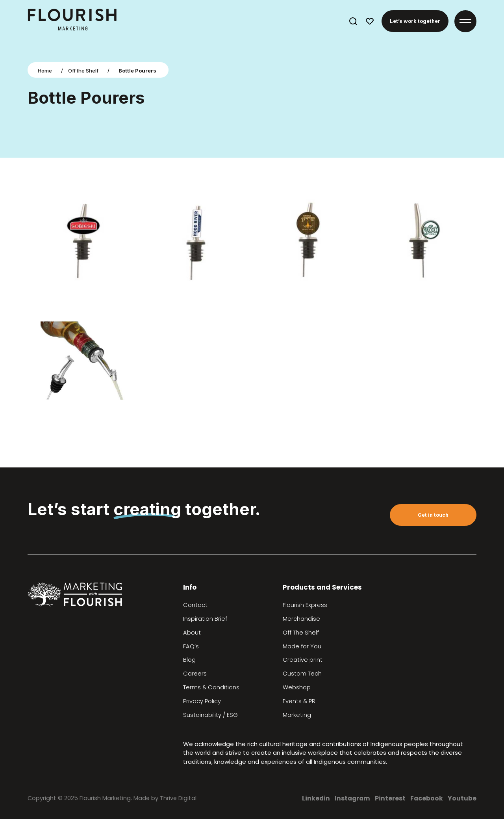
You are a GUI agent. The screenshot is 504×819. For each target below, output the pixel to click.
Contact (195, 605)
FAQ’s (191, 646)
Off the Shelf (83, 71)
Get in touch (433, 515)
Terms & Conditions (211, 687)
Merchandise (301, 619)
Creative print (303, 660)
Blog (189, 660)
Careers (195, 674)
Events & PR (299, 701)
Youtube (462, 798)
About (192, 633)
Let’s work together (415, 21)
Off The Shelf (301, 633)
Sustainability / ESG (210, 715)
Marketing (297, 715)
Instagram (352, 798)
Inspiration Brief (205, 619)
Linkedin (316, 798)
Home (45, 71)
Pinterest (390, 798)
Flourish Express (305, 605)
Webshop (297, 687)
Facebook (427, 798)
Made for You (302, 646)
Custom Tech (302, 674)
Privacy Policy (202, 701)
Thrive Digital (178, 798)
